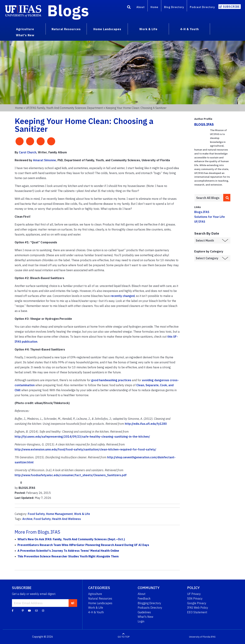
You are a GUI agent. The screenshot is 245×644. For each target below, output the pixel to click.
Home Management (59, 514)
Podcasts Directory (150, 608)
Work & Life (82, 514)
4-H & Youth (96, 612)
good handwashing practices (111, 380)
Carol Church (28, 152)
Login (141, 621)
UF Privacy (194, 594)
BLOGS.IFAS (204, 124)
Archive (27, 519)
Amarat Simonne (44, 160)
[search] (227, 198)
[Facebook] (13, 610)
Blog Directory (174, 7)
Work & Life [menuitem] (148, 29)
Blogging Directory (149, 603)
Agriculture (95, 594)
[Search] (129, 8)
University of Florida (200, 637)
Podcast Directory (202, 7)
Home (154, 7)
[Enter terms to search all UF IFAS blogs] (209, 198)
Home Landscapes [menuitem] (107, 29)
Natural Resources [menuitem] (66, 29)
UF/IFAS (200, 222)
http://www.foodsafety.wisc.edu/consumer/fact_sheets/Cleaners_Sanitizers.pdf (71, 475)
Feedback (144, 598)
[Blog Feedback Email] (36, 610)
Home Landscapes (100, 603)
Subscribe (231, 7)
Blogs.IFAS (202, 212)
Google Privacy (197, 603)
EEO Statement (197, 612)
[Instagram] (43, 610)
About (141, 7)
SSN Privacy (195, 598)
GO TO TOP (124, 637)
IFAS (213, 637)
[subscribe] (73, 603)
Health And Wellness (66, 519)
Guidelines (144, 612)
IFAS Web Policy (198, 608)
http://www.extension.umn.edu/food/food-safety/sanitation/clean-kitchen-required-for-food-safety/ (85, 449)
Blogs (68, 10)
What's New (145, 617)
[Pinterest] (23, 610)
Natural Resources (100, 598)
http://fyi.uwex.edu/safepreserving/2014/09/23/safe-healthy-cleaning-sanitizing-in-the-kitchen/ (82, 437)
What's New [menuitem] (25, 35)
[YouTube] (29, 610)
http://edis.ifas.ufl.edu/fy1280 (146, 424)
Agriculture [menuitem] (25, 29)
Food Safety (36, 514)
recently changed (123, 296)
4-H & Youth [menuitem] (189, 29)
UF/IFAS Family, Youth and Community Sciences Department (64, 108)
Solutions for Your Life (210, 217)
